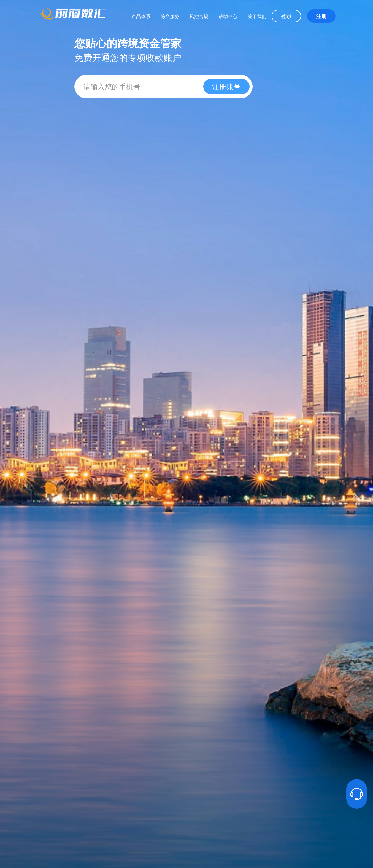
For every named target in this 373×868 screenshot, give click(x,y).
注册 (321, 16)
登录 (286, 16)
